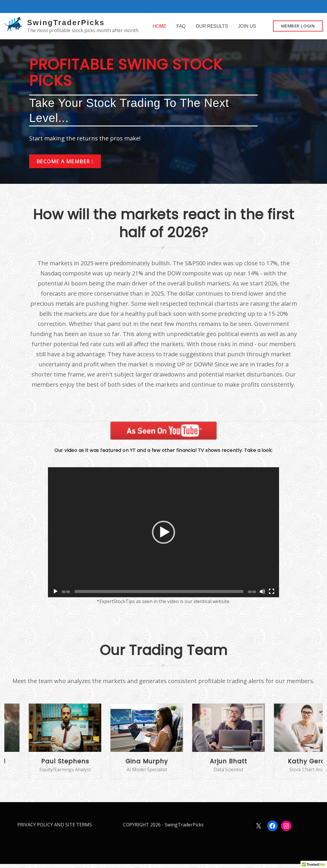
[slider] (159, 596)
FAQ (181, 28)
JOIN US (247, 28)
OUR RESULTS (212, 28)
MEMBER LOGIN (298, 28)
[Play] (55, 596)
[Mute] (262, 596)
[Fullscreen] (272, 596)
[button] (163, 536)
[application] (163, 536)
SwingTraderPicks (66, 23)
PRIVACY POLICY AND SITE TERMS (55, 829)
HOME (159, 28)
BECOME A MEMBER (63, 165)
